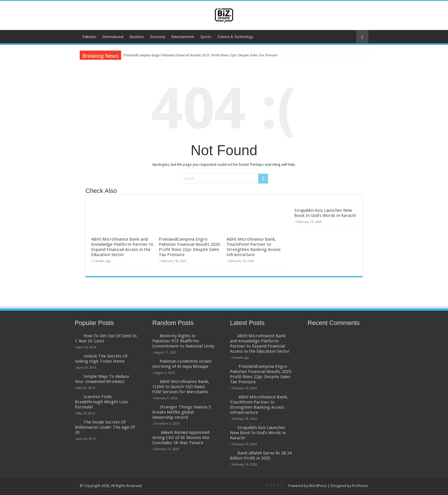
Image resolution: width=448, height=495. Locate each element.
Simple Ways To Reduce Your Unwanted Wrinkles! (102, 379)
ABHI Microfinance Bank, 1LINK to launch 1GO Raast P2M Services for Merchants (181, 387)
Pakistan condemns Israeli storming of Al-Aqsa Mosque (182, 364)
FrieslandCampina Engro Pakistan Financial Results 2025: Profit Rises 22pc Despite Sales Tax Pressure (201, 55)
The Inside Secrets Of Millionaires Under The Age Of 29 (105, 427)
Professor (360, 486)
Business (137, 37)
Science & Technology (235, 37)
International (113, 37)
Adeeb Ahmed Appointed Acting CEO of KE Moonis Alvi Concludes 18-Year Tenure (181, 438)
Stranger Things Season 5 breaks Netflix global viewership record (182, 412)
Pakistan (89, 37)
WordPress (318, 486)
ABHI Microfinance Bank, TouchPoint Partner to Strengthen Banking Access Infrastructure (254, 247)
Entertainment (183, 37)
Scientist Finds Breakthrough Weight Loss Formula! (101, 402)
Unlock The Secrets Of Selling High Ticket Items (101, 359)
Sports (206, 37)
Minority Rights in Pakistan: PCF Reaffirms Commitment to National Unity (183, 341)
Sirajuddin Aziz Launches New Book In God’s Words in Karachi (325, 213)
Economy (158, 37)
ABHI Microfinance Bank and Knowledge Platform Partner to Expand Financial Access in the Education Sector (122, 247)
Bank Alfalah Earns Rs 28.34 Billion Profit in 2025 (261, 456)
